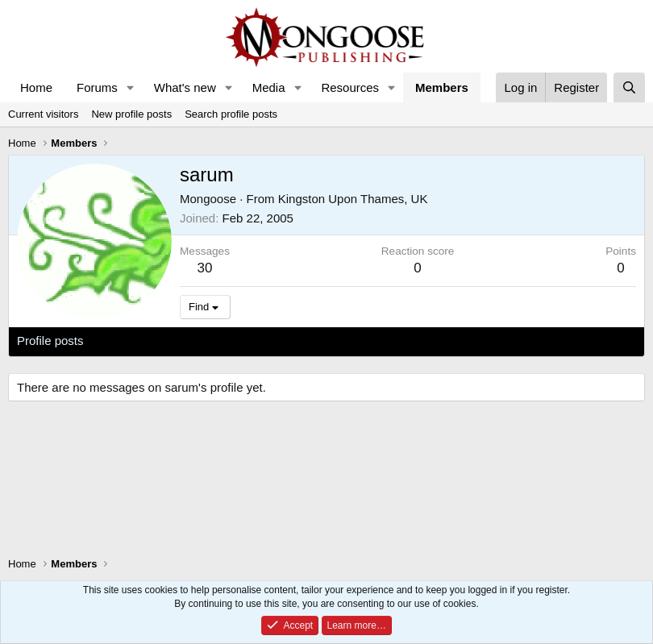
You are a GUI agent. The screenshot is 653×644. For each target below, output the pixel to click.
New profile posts (131, 114)
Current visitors (43, 114)
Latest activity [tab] (137, 341)
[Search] (629, 87)
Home (36, 87)
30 (205, 268)
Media (269, 87)
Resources (350, 87)
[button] (131, 87)
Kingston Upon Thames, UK (353, 199)
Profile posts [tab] (50, 341)
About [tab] (267, 341)
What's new (185, 87)
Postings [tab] (212, 341)
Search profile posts (231, 114)
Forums (97, 87)
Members (442, 87)
